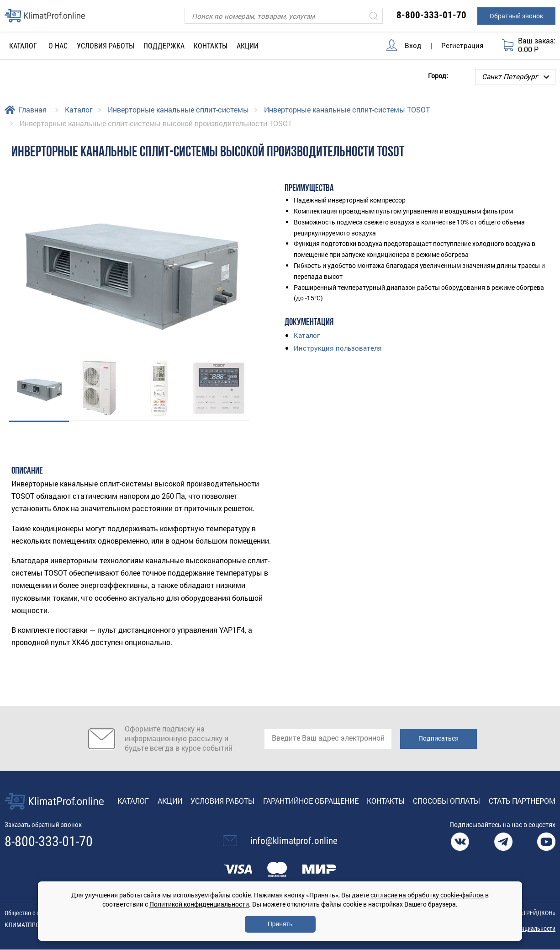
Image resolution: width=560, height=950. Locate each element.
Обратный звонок (516, 16)
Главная (33, 109)
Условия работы (106, 46)
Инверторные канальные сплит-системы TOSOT (347, 109)
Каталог (79, 109)
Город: (438, 75)
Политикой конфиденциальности (199, 904)
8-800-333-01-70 (431, 15)
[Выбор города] (515, 77)
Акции (248, 46)
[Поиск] (284, 16)
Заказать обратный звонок (46, 825)
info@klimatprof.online (294, 841)
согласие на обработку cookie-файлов (427, 895)
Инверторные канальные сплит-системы (178, 109)
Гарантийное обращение (311, 801)
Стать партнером (522, 801)
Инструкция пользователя (339, 347)
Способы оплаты (446, 801)
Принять (280, 924)
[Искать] (374, 16)
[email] (328, 739)
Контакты (211, 46)
